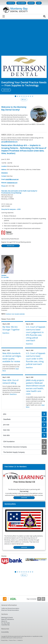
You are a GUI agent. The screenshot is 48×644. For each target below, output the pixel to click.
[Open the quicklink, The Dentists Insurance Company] (24, 447)
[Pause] (24, 100)
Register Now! (11, 246)
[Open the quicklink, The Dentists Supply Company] (24, 452)
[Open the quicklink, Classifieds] (24, 419)
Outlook (8, 314)
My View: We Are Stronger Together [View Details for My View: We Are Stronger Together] (11, 328)
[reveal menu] (4, 16)
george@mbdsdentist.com (9, 142)
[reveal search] (44, 16)
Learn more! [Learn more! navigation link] (6, 90)
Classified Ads (5, 625)
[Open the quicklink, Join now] (24, 425)
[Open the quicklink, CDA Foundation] (24, 442)
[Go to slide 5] (24, 96)
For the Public (6, 623)
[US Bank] (12, 561)
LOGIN (39, 3)
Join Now (31, 3)
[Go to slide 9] (33, 96)
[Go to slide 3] (20, 96)
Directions (4, 173)
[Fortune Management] (36, 560)
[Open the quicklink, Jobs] (24, 414)
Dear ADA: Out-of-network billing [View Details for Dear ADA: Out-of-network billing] (11, 382)
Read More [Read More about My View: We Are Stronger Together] (6, 333)
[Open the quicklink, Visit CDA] (24, 430)
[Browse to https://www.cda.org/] (11, 599)
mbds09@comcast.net (12, 179)
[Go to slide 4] (22, 96)
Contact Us (11, 3)
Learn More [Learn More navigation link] (24, 498)
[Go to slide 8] (30, 96)
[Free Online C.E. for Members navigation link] (24, 467)
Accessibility (5, 632)
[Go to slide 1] (15, 96)
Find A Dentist (21, 3)
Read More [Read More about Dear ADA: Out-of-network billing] (13, 394)
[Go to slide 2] (18, 96)
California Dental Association (10, 608)
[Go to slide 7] (28, 96)
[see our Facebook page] (39, 599)
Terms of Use (12, 640)
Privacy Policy (4, 640)
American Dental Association (10, 610)
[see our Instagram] (43, 599)
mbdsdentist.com (12, 183)
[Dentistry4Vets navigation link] (24, 504)
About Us (4, 621)
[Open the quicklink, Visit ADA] (24, 435)
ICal (13, 314)
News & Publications (8, 619)
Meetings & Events (7, 618)
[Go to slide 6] (26, 96)
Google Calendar (20, 314)
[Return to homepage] (24, 10)
